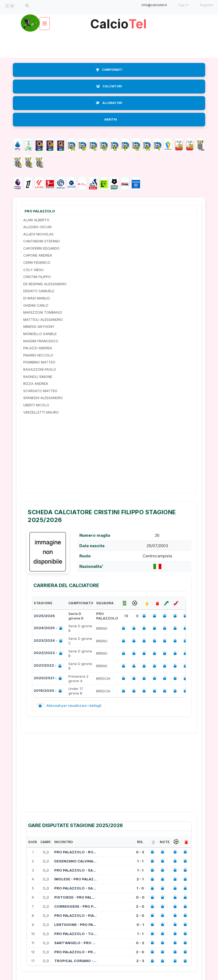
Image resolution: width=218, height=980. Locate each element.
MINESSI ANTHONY (39, 326)
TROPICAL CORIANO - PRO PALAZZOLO (76, 961)
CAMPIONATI (109, 70)
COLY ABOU (33, 270)
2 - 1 (140, 879)
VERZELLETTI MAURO (41, 412)
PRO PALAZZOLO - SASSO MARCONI (76, 888)
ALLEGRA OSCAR (37, 227)
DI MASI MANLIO (37, 298)
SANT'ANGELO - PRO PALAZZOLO (76, 943)
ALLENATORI (109, 103)
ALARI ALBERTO (36, 220)
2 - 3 (140, 961)
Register (207, 5)
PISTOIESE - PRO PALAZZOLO (76, 897)
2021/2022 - (49, 666)
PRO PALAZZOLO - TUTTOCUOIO (76, 934)
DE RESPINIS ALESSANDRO (45, 284)
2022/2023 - (49, 653)
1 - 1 (140, 861)
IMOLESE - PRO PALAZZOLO (76, 879)
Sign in (183, 5)
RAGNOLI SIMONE (38, 377)
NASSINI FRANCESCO (41, 341)
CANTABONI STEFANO (42, 241)
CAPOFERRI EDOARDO (41, 248)
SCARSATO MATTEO (40, 391)
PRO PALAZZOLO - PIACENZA (76, 915)
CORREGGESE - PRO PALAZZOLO (76, 906)
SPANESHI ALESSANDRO (43, 398)
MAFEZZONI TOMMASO (43, 312)
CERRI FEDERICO (37, 262)
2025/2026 (44, 616)
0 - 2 (140, 852)
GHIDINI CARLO (36, 305)
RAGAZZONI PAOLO (40, 369)
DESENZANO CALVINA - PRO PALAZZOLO (76, 861)
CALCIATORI (109, 86)
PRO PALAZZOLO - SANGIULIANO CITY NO (76, 870)
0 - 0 (140, 897)
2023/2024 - (49, 641)
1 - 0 (140, 888)
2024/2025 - (49, 628)
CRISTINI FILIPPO (37, 277)
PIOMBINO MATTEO (39, 362)
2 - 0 (140, 906)
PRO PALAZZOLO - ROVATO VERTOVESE (76, 852)
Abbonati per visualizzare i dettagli (69, 706)
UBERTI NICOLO (36, 405)
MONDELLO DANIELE (40, 334)
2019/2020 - (49, 691)
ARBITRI (110, 119)
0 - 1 (140, 925)
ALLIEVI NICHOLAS (38, 234)
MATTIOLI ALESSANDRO (43, 320)
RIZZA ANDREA (36, 384)
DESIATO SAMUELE (39, 291)
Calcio (118, 22)
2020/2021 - (49, 679)
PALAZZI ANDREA (38, 348)
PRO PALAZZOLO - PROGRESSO (76, 952)
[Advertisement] (110, 44)
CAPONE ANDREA (38, 255)
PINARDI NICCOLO (38, 355)
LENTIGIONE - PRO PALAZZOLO (76, 925)
